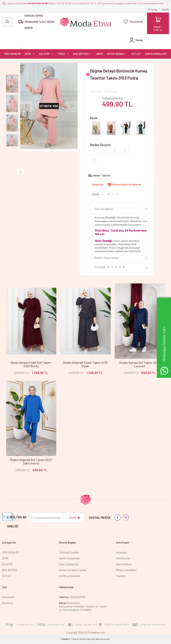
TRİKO (61, 54)
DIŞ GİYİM (44, 54)
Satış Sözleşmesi (69, 564)
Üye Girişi (7, 603)
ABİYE (100, 54)
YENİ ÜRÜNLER (12, 54)
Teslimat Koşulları (69, 552)
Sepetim (121, 576)
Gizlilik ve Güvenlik (69, 576)
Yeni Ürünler (123, 558)
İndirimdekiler (124, 564)
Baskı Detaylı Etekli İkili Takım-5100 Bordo (31, 364)
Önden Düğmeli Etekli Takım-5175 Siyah (85, 364)
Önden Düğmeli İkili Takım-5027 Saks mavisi (31, 461)
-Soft (65, 639)
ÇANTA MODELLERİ (156, 54)
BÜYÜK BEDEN (115, 54)
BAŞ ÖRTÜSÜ (81, 54)
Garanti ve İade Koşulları (73, 570)
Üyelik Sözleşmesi (69, 558)
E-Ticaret (74, 639)
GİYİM (28, 54)
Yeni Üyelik (8, 597)
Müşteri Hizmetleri (126, 570)
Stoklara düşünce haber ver (126, 184)
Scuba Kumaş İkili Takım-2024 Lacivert (140, 364)
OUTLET (136, 54)
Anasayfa (121, 552)
